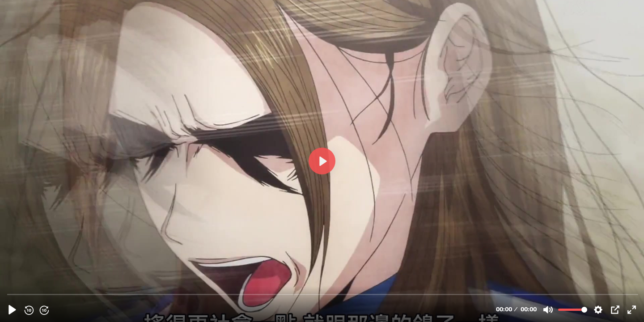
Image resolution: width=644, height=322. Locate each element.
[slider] (323, 294)
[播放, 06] (12, 310)
